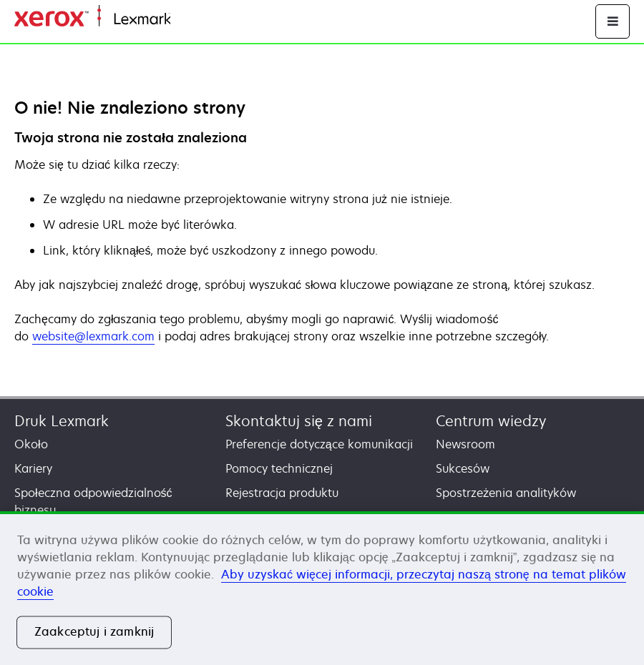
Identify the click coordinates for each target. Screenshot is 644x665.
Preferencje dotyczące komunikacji (319, 444)
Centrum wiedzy (491, 421)
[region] (322, 588)
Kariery (33, 468)
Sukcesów (463, 468)
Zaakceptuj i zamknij (94, 632)
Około (31, 444)
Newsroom (465, 444)
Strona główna (205, 20)
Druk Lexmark (62, 421)
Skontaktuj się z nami (299, 421)
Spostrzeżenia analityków (506, 493)
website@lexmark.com (93, 336)
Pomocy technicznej (279, 468)
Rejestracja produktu (282, 493)
